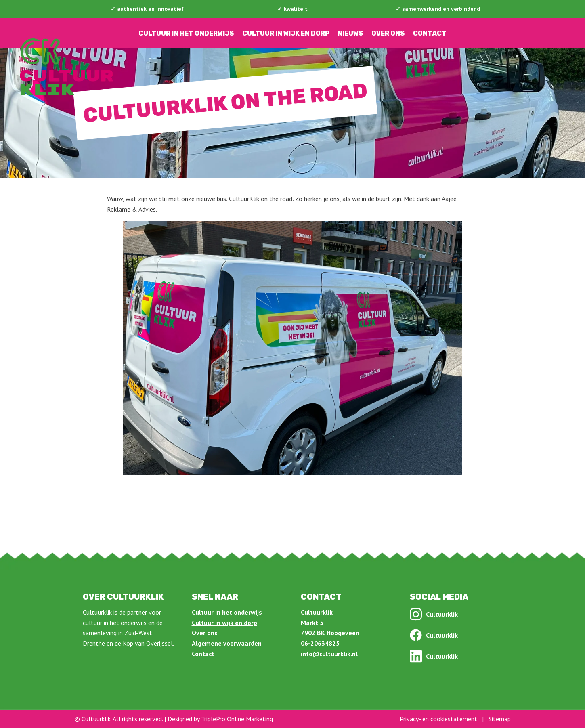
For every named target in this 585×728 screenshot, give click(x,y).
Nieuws (350, 33)
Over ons (388, 33)
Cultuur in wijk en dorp (286, 33)
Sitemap (500, 719)
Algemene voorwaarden (227, 643)
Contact (430, 33)
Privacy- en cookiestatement (438, 719)
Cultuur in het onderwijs (186, 33)
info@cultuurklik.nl (329, 654)
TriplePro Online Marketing (237, 719)
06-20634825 (320, 643)
